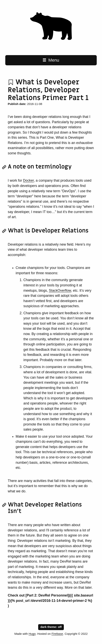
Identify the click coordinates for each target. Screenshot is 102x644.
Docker (28, 180)
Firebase (57, 634)
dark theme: (51, 627)
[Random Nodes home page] (51, 46)
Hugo (32, 634)
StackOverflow (60, 291)
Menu (51, 60)
